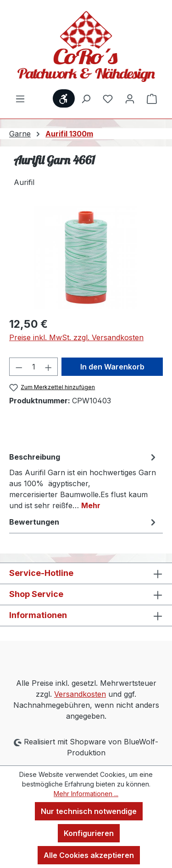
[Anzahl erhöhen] (49, 367)
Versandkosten (80, 694)
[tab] (84, 481)
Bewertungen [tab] (84, 522)
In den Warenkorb (112, 367)
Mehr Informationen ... (86, 794)
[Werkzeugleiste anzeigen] (64, 98)
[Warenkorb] (152, 98)
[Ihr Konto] (130, 98)
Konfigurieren (89, 833)
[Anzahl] (34, 367)
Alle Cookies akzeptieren (89, 855)
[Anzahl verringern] (19, 367)
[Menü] (20, 98)
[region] (86, 258)
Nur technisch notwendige (89, 811)
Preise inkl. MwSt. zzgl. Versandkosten (76, 337)
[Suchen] (86, 98)
